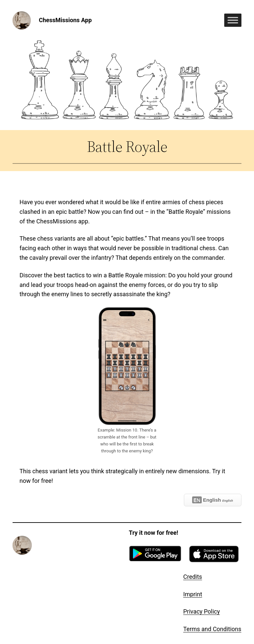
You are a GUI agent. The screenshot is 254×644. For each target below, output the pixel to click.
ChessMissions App (65, 20)
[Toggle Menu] (233, 20)
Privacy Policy (202, 611)
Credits (193, 577)
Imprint (193, 594)
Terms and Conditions (212, 629)
